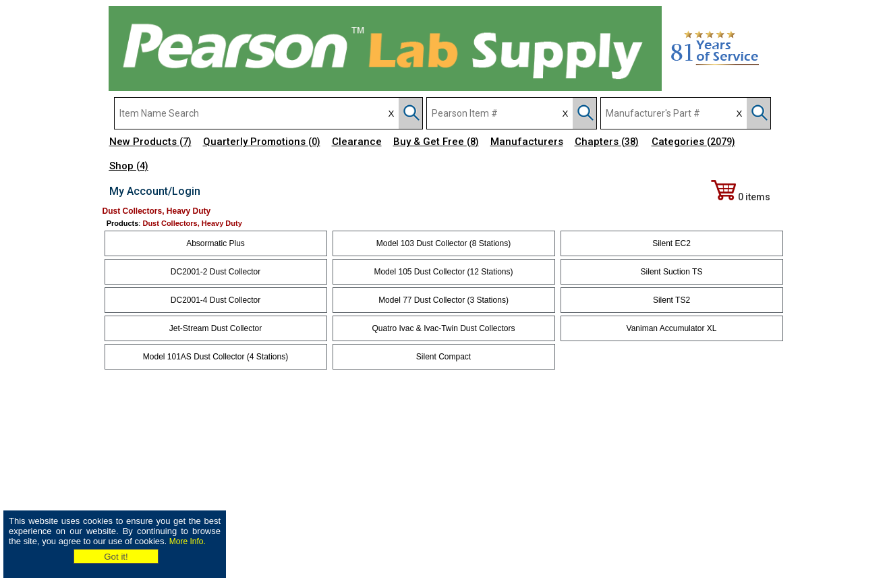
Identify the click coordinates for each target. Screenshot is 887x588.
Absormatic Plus (216, 243)
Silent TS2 (671, 300)
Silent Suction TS (672, 272)
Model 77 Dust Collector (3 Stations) (443, 300)
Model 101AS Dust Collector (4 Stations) (216, 357)
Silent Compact (443, 357)
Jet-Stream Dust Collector (216, 328)
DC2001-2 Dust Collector (216, 272)
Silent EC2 (671, 243)
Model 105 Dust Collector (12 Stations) (443, 272)
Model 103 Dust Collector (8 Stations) (443, 243)
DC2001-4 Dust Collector (216, 300)
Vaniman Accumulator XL (672, 328)
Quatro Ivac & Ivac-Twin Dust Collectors (443, 328)
